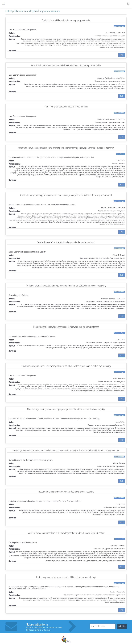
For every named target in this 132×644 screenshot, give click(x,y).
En (128, 4)
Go (122, 55)
